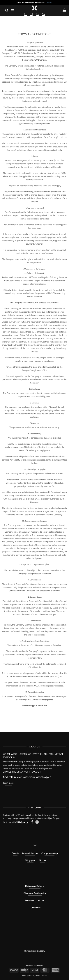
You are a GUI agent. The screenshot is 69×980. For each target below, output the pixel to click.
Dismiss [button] (49, 2)
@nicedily (41, 951)
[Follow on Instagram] (37, 822)
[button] (7, 10)
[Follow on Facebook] (32, 822)
